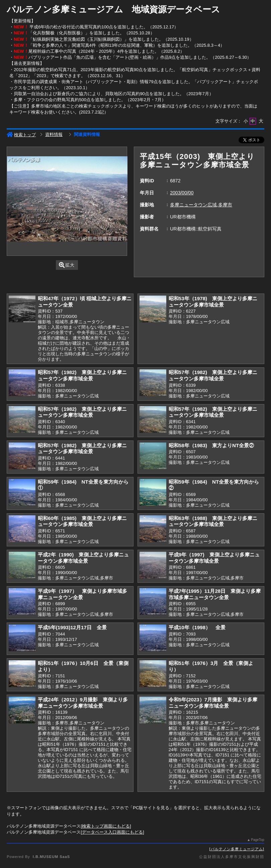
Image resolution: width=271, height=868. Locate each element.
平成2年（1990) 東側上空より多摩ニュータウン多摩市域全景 (83, 558)
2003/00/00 (182, 193)
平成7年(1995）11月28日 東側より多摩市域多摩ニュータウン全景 (215, 594)
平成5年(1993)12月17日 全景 (72, 627)
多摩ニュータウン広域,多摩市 (201, 205)
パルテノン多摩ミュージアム (237, 849)
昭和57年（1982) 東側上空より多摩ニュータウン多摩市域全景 (82, 375)
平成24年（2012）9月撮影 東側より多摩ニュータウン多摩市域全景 (83, 703)
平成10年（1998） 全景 (197, 627)
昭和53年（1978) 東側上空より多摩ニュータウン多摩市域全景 (213, 302)
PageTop (257, 840)
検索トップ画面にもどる (106, 826)
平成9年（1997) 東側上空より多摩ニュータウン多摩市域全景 (214, 558)
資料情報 (54, 134)
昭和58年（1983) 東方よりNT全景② (211, 445)
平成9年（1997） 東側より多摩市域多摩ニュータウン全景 (82, 594)
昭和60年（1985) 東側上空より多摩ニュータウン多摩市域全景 (82, 521)
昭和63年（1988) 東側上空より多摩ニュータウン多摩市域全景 (213, 521)
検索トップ (21, 135)
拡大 (67, 265)
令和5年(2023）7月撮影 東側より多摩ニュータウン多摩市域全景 (213, 703)
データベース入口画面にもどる (112, 832)
